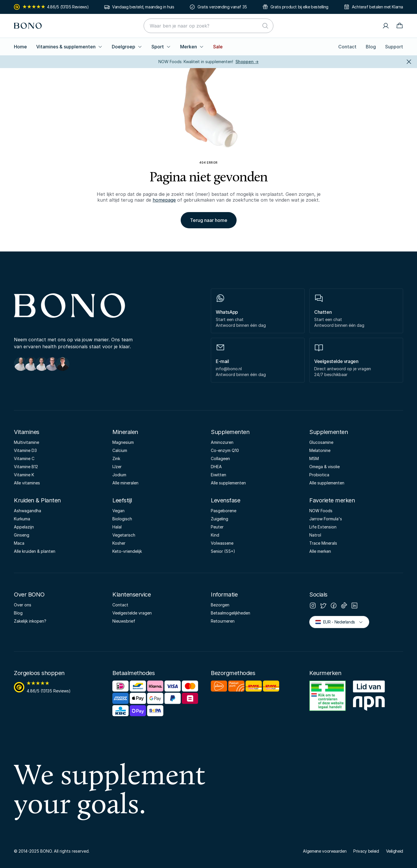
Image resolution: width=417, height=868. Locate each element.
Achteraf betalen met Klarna (377, 7)
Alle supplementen (228, 483)
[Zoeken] (265, 26)
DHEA (216, 467)
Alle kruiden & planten (35, 551)
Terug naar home (209, 220)
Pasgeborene (224, 511)
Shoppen (247, 62)
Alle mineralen (125, 483)
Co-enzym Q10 (225, 450)
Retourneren (223, 621)
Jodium (119, 475)
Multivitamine (26, 442)
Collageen (220, 458)
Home (20, 47)
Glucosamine (321, 442)
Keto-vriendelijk (127, 551)
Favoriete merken (332, 500)
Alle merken (320, 551)
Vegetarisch (124, 535)
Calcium (120, 450)
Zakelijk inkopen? (30, 621)
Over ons (23, 605)
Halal (117, 527)
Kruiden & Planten (37, 500)
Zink (116, 458)
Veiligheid (395, 851)
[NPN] (369, 697)
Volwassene (222, 543)
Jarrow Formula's (326, 519)
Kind (215, 535)
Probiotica (319, 475)
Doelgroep (127, 47)
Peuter (217, 527)
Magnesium (123, 442)
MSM (314, 458)
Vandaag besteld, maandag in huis (143, 7)
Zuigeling (220, 519)
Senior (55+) (223, 551)
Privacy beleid (366, 851)
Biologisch (122, 519)
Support (394, 47)
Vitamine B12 (26, 467)
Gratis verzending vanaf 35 (222, 7)
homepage (164, 200)
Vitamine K (24, 475)
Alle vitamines (27, 483)
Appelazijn (24, 527)
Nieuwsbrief (124, 621)
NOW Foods (321, 511)
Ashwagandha (28, 511)
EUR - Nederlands (339, 622)
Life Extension (323, 527)
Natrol (315, 535)
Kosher (119, 543)
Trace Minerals (323, 543)
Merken (192, 47)
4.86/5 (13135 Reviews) (51, 7)
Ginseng (22, 535)
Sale (218, 47)
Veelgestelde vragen (132, 613)
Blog (371, 47)
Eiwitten (218, 475)
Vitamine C (24, 458)
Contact (347, 47)
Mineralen (125, 432)
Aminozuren (222, 442)
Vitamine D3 (25, 450)
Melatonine (320, 450)
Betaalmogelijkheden (231, 613)
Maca (19, 543)
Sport (161, 47)
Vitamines (27, 432)
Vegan (118, 511)
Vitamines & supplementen (69, 47)
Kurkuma (22, 519)
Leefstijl (122, 500)
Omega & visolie (324, 467)
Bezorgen (220, 605)
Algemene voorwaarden (325, 851)
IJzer (117, 467)
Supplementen (230, 432)
